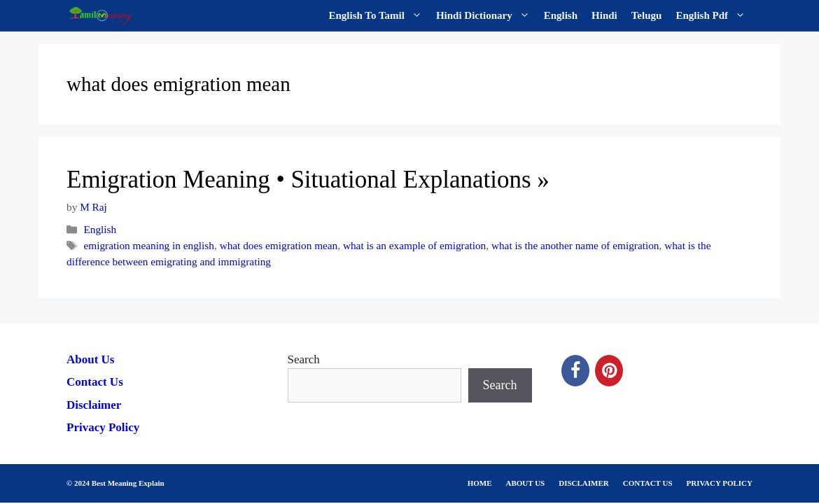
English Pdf (714, 16)
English (561, 15)
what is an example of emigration (414, 245)
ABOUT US (526, 483)
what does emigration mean (279, 245)
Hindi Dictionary (486, 16)
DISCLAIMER (584, 483)
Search (304, 359)
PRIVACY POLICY (720, 483)
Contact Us (95, 382)
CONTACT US (648, 483)
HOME (480, 483)
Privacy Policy (103, 427)
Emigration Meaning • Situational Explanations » (308, 180)
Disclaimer (94, 405)
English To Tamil (379, 16)
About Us (91, 359)
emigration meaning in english (149, 245)
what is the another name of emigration (575, 245)
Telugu (647, 15)
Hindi (604, 15)
